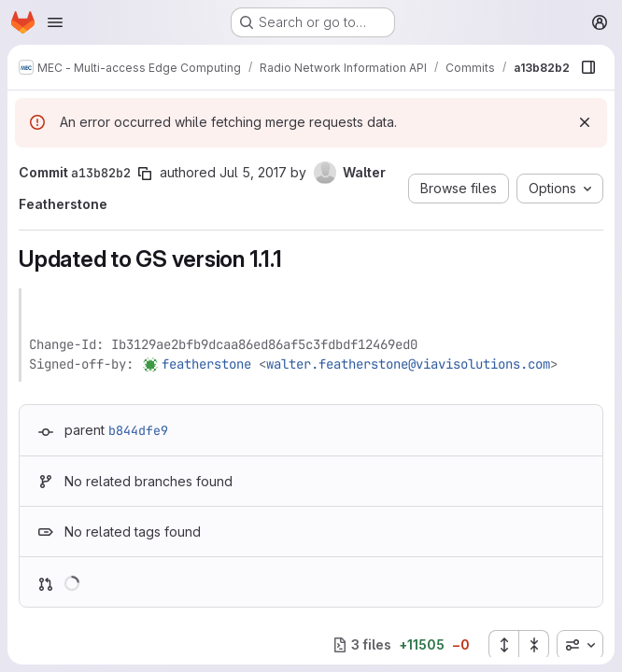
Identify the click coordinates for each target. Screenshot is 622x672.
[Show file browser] (588, 67)
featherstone (206, 364)
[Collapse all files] (534, 645)
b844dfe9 (138, 430)
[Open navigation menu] (55, 22)
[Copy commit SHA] (145, 174)
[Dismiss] (585, 122)
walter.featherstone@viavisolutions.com (408, 364)
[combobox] (580, 645)
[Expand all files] (503, 645)
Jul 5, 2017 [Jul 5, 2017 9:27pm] (253, 172)
